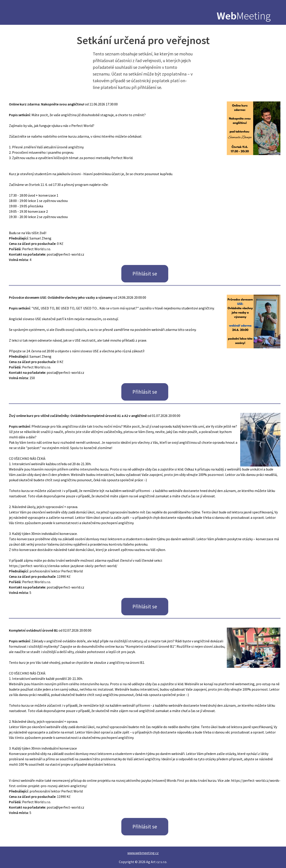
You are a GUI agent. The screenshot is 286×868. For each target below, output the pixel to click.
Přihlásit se (145, 274)
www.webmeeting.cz (143, 853)
